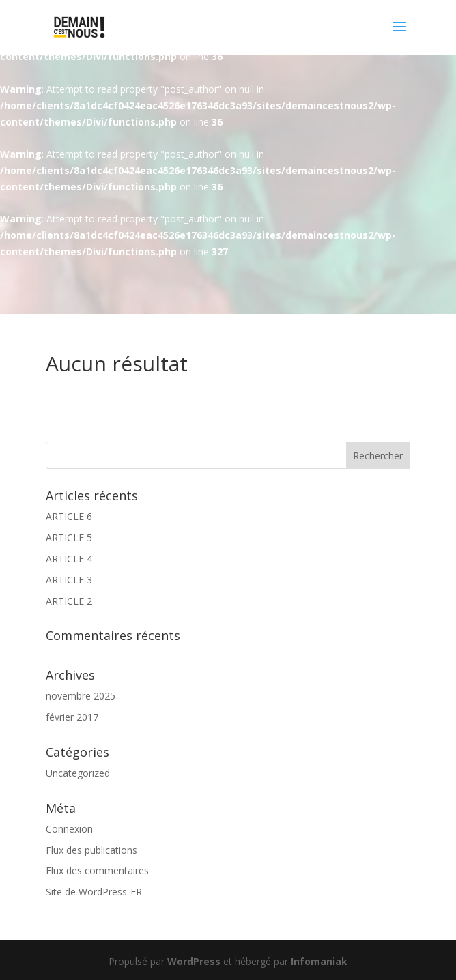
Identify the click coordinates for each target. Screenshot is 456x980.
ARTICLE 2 (69, 601)
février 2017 (72, 717)
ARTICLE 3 (69, 580)
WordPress (194, 961)
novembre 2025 (81, 696)
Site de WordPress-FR (94, 892)
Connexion (69, 829)
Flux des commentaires (97, 870)
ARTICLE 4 (69, 559)
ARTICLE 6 (69, 516)
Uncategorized (78, 773)
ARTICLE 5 (69, 537)
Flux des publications (91, 850)
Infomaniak (319, 961)
